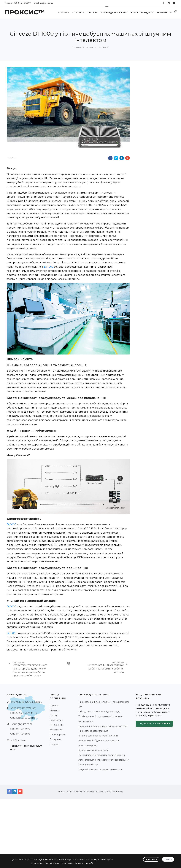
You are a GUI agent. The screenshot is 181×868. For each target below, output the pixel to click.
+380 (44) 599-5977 (20, 729)
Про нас (93, 13)
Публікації (103, 47)
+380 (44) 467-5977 (22, 724)
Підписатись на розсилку (154, 724)
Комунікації (56, 730)
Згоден (168, 859)
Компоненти (57, 725)
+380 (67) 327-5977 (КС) (23, 708)
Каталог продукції (142, 13)
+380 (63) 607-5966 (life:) (23, 718)
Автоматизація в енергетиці (93, 750)
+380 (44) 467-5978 (20, 734)
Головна (64, 13)
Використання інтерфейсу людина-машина (102, 755)
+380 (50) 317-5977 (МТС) (23, 713)
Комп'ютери (56, 720)
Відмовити (151, 860)
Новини (162, 13)
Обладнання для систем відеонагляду (99, 712)
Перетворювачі (58, 734)
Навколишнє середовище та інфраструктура (103, 726)
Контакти (78, 13)
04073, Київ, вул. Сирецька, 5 (27, 702)
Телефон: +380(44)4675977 (18, 3)
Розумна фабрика (88, 765)
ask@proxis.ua (19, 740)
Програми (55, 739)
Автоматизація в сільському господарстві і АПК (104, 760)
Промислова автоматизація (93, 731)
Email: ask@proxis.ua (43, 3)
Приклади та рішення (114, 13)
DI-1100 (11, 633)
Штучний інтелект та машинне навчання (100, 769)
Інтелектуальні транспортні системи (98, 736)
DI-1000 (49, 267)
